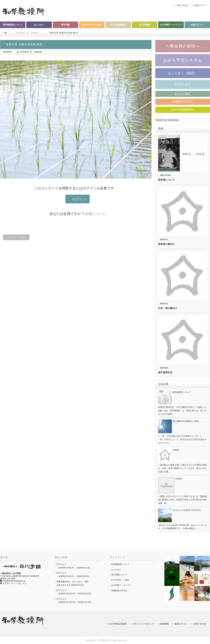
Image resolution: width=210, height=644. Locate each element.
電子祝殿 (65, 25)
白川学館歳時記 (118, 25)
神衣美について (166, 180)
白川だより (183, 84)
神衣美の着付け (166, 244)
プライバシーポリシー (143, 624)
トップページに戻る (18, 237)
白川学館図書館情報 (183, 110)
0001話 (176, 450)
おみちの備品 (183, 94)
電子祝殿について (119, 575)
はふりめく (39, 25)
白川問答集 (145, 25)
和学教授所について (13, 25)
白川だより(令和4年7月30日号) (187, 510)
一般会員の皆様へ (183, 46)
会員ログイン (200, 5)
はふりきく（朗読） (183, 73)
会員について (95, 214)
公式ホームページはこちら (15, 583)
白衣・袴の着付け (168, 308)
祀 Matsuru (36, 52)
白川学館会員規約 (118, 624)
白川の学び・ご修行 (120, 580)
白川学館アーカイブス (171, 25)
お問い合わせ (183, 5)
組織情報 (164, 624)
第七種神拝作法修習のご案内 (186, 421)
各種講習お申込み (183, 102)
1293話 (179, 479)
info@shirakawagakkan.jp (14, 581)
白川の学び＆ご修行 (92, 25)
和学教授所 (103, 640)
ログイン (79, 199)
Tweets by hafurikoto (167, 120)
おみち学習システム (183, 60)
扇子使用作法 (165, 372)
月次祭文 (24, 52)
